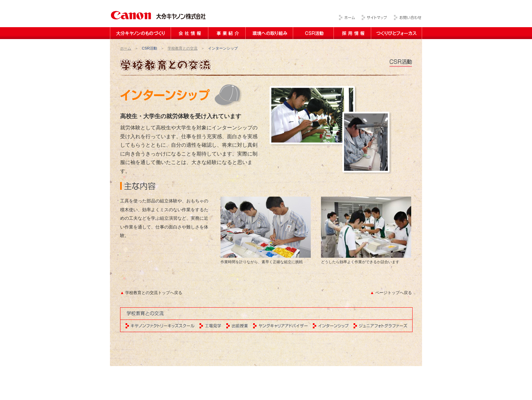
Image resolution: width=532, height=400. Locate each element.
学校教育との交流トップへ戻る (154, 293)
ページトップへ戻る (394, 293)
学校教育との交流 (183, 48)
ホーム (126, 48)
